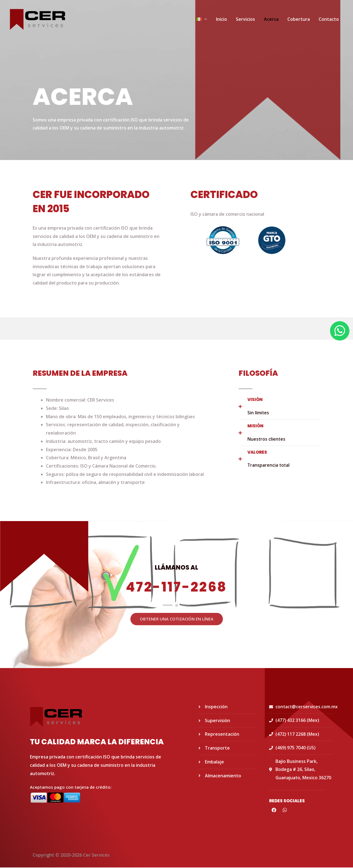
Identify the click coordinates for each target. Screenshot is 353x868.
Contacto (329, 19)
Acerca (271, 19)
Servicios (245, 19)
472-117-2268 (176, 587)
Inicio (221, 19)
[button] (176, 609)
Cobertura (299, 19)
